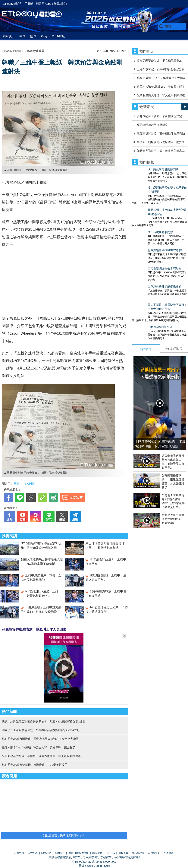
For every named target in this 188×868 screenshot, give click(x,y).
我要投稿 (19, 853)
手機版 (29, 4)
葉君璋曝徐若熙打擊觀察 (152, 125)
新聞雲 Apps (43, 4)
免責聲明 (169, 853)
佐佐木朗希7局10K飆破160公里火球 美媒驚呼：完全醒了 (39, 747)
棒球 (22, 36)
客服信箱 (97, 853)
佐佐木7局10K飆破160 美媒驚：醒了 (161, 87)
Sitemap (110, 853)
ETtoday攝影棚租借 (144, 292)
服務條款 (123, 853)
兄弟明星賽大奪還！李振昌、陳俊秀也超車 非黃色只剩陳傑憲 (41, 756)
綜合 (44, 36)
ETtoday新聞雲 (12, 4)
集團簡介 (60, 853)
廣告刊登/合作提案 (79, 853)
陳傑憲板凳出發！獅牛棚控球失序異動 (161, 133)
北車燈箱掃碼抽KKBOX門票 (149, 227)
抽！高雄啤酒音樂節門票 (147, 169)
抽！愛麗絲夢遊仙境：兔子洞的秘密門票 (157, 184)
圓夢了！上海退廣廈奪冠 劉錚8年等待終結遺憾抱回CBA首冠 (41, 730)
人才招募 (33, 853)
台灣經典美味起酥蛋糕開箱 (149, 256)
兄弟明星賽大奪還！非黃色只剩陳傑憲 (161, 95)
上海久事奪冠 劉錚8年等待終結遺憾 (160, 69)
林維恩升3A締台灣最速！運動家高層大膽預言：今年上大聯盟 (40, 739)
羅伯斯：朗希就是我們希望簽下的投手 (161, 142)
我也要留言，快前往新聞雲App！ (64, 835)
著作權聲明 (154, 853)
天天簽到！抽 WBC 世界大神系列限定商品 (158, 198)
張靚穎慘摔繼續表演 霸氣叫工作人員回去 (34, 629)
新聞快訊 (8, 36)
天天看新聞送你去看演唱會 (149, 241)
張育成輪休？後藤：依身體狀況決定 (161, 116)
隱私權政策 (138, 853)
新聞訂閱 (59, 4)
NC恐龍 (30, 484)
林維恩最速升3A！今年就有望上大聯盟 (161, 78)
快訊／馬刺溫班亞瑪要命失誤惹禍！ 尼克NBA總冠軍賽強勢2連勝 (44, 721)
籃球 (33, 36)
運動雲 (35, 15)
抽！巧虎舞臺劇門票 (144, 213)
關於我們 (46, 853)
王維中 (18, 484)
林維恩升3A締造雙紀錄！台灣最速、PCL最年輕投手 (35, 765)
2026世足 (58, 36)
